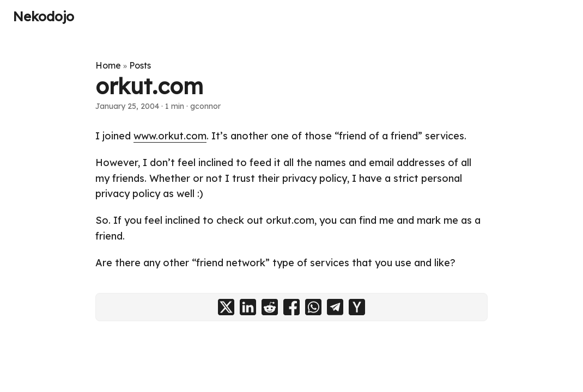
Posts (140, 65)
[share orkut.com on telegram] (335, 307)
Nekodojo (44, 16)
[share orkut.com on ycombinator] (357, 307)
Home (108, 65)
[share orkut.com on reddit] (270, 307)
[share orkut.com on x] (226, 307)
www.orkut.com (170, 136)
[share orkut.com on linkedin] (248, 307)
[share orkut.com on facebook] (291, 307)
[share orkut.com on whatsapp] (313, 307)
